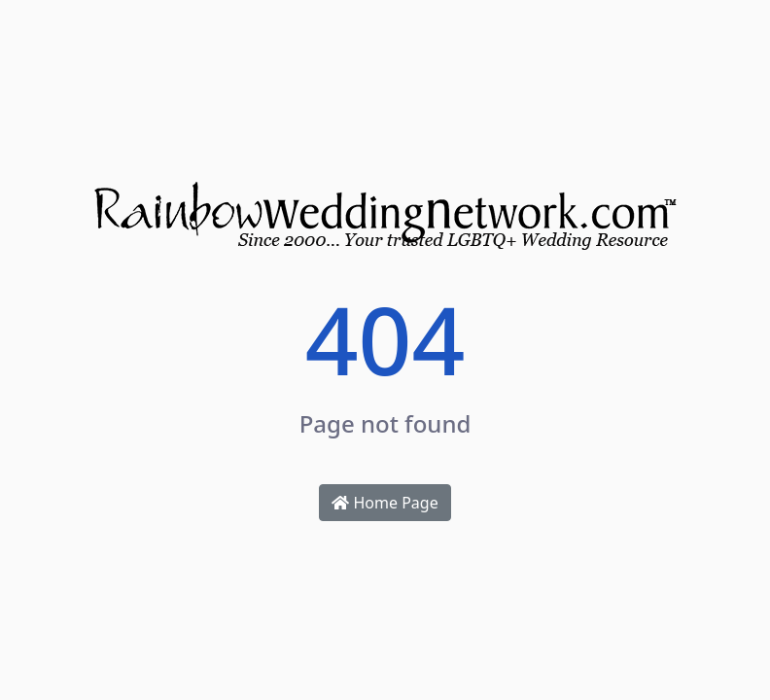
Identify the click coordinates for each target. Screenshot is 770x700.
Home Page (385, 503)
